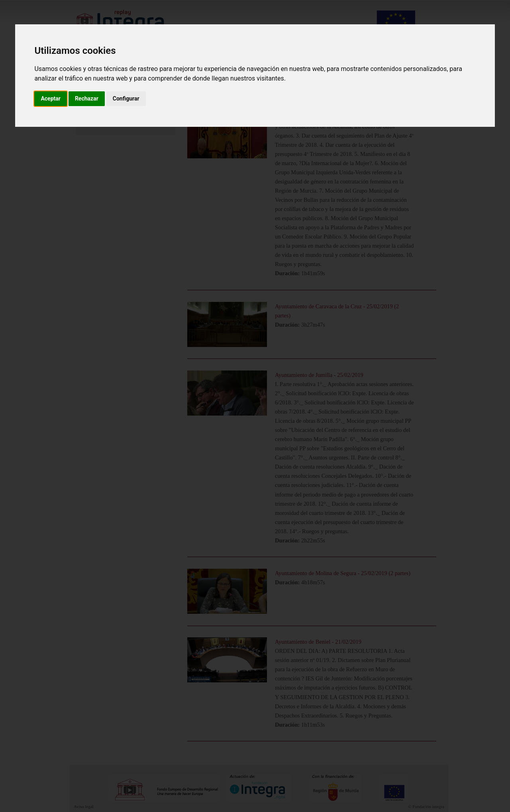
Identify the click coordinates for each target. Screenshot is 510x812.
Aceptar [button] (51, 99)
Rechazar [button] (87, 99)
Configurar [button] (126, 99)
